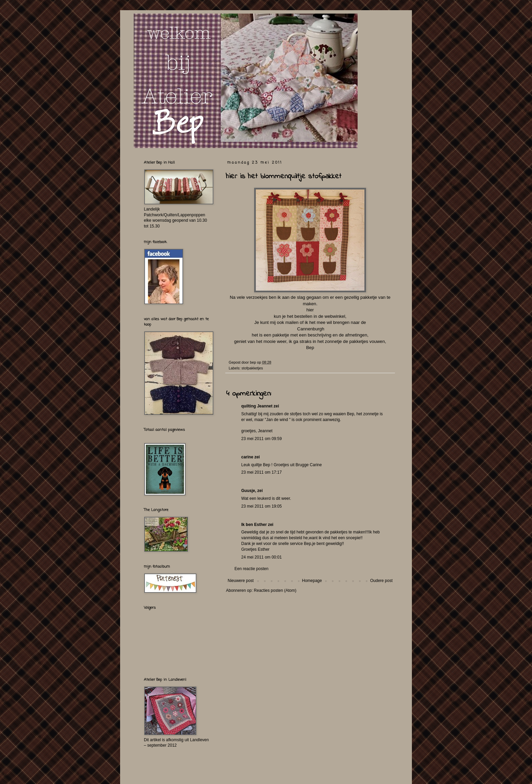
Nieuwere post (241, 581)
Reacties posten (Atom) (275, 590)
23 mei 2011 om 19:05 (261, 506)
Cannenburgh (310, 329)
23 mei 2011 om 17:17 (261, 472)
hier (310, 310)
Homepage (312, 581)
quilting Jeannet (257, 406)
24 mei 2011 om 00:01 (261, 557)
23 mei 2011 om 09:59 (261, 439)
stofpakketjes (252, 368)
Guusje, (249, 491)
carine (247, 457)
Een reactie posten (251, 569)
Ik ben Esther (254, 525)
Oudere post (381, 581)
